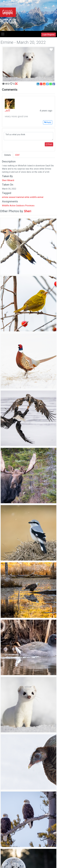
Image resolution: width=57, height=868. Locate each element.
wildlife (33, 197)
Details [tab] (8, 155)
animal (40, 197)
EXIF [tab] (17, 155)
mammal (20, 197)
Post (49, 144)
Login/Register (48, 35)
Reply (48, 122)
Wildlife (6, 206)
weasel (12, 197)
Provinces (30, 206)
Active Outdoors (17, 206)
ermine (5, 197)
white (27, 197)
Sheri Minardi (8, 180)
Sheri (28, 211)
